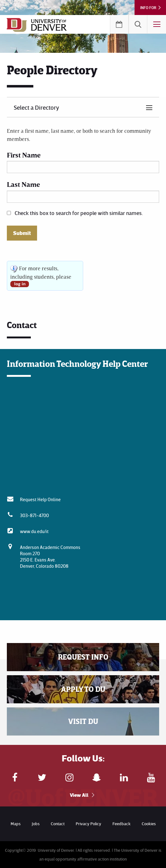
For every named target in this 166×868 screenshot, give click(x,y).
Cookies (149, 823)
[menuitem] (138, 24)
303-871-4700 (34, 515)
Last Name (23, 184)
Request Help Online (40, 499)
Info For (148, 7)
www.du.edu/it (34, 531)
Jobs (36, 823)
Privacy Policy (88, 823)
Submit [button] (22, 233)
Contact (58, 823)
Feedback (121, 823)
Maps (16, 823)
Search (138, 24)
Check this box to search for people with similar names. (79, 213)
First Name (24, 155)
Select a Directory (36, 107)
